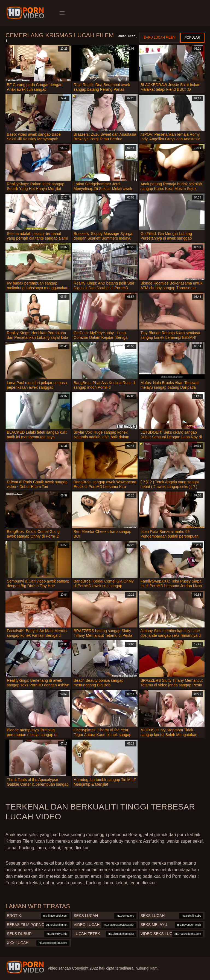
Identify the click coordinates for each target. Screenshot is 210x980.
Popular (192, 38)
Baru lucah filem (160, 38)
